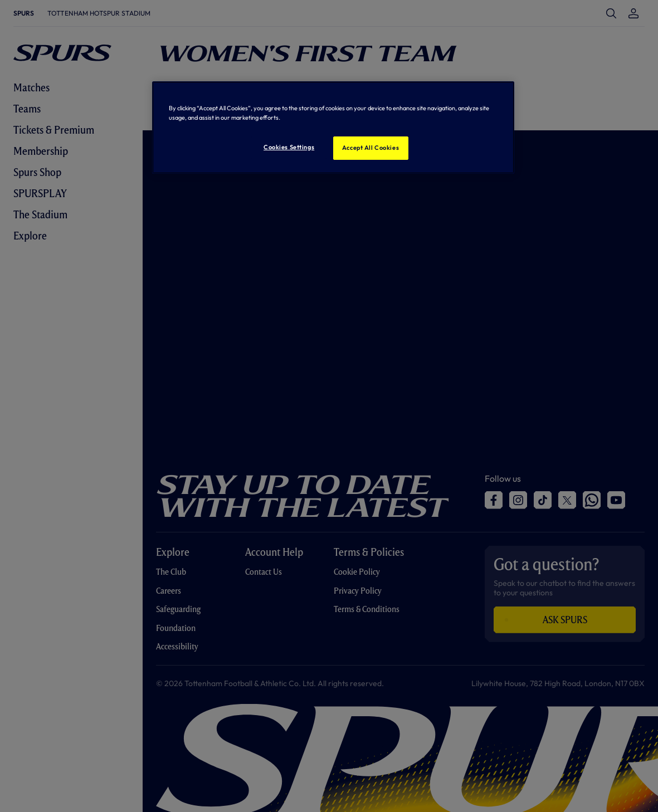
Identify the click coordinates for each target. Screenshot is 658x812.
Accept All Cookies (371, 148)
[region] (333, 128)
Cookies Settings (289, 147)
